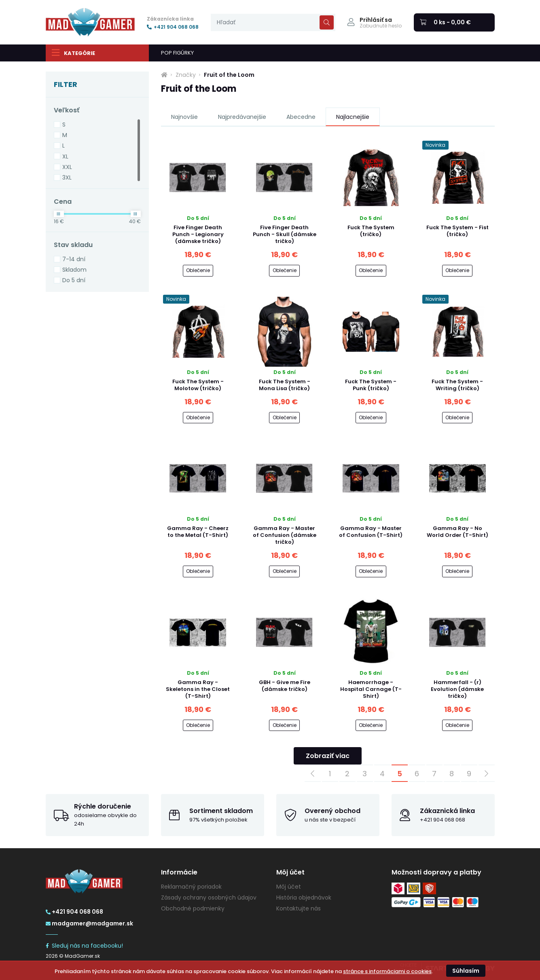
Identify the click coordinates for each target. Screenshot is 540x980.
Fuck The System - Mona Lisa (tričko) (285, 385)
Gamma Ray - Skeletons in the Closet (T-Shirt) (198, 689)
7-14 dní (74, 259)
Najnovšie (184, 117)
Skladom (74, 270)
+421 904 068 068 (173, 27)
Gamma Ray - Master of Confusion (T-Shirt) (371, 532)
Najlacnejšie (353, 117)
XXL (67, 167)
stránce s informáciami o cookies (387, 971)
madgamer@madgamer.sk (89, 923)
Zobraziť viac (328, 756)
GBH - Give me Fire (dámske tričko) (285, 686)
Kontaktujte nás (299, 908)
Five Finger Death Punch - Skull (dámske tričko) (285, 234)
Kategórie (73, 53)
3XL (67, 177)
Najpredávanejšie (242, 117)
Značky (186, 75)
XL (65, 156)
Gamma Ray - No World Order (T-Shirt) (457, 532)
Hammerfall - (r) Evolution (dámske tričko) (457, 689)
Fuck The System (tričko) (371, 231)
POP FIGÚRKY (177, 53)
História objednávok (304, 898)
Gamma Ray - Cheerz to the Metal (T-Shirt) (198, 532)
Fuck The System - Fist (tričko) (457, 231)
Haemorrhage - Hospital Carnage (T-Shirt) (371, 689)
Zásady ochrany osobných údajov (209, 898)
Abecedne (301, 117)
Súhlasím (466, 971)
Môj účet (289, 887)
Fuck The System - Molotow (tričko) (198, 385)
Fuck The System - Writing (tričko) (457, 385)
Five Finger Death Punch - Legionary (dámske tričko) (198, 234)
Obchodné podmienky (193, 908)
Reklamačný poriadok (191, 887)
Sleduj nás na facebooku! (84, 946)
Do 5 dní (74, 280)
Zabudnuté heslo (381, 26)
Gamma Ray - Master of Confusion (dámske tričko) (285, 535)
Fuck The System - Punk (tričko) (371, 385)
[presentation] (273, 22)
